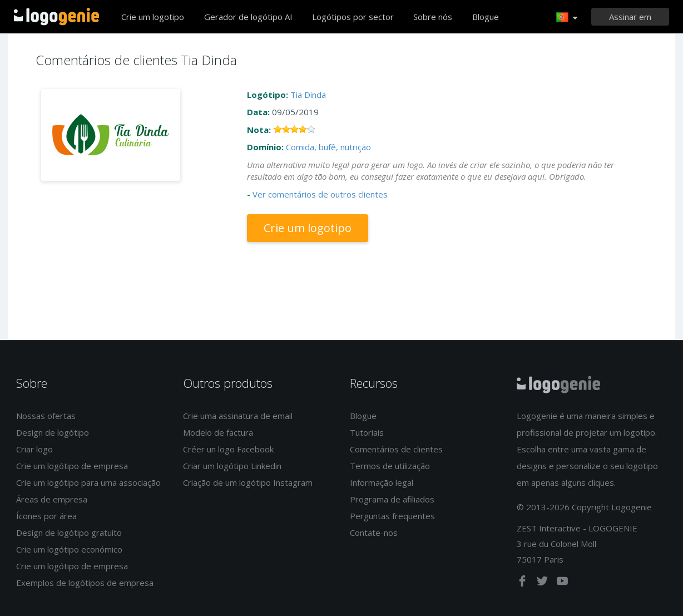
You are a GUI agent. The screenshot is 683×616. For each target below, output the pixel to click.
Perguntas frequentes (392, 516)
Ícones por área (46, 516)
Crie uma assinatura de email (238, 416)
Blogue (486, 17)
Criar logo (34, 449)
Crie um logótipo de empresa (72, 466)
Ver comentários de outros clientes (320, 194)
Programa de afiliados (392, 499)
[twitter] (543, 583)
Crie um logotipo (153, 17)
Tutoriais (367, 432)
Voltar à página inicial (56, 17)
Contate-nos (374, 533)
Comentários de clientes (396, 449)
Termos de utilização (390, 466)
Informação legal (382, 482)
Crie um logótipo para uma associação (88, 482)
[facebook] (523, 583)
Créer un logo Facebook (228, 449)
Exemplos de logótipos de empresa (85, 583)
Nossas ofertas (46, 416)
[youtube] (562, 583)
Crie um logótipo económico (69, 549)
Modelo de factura (218, 432)
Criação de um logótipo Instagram (248, 482)
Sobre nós (433, 17)
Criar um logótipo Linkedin (232, 466)
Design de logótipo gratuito (69, 533)
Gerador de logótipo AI (248, 17)
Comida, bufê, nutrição (328, 147)
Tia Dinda (308, 95)
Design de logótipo (53, 432)
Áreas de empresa (52, 499)
